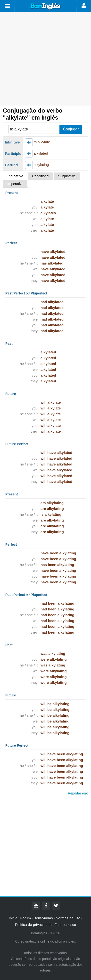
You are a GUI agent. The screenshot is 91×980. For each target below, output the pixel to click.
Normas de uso (68, 918)
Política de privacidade (33, 925)
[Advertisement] (45, 59)
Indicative (15, 176)
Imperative (15, 184)
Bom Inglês (46, 7)
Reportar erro (78, 793)
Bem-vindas (43, 918)
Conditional (41, 176)
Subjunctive (67, 176)
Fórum (26, 918)
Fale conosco (65, 925)
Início (13, 918)
